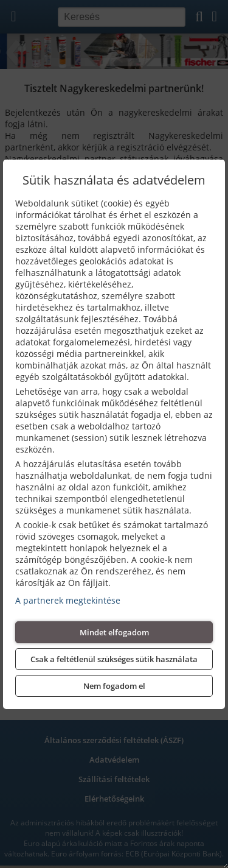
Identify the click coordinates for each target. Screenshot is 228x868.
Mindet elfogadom (114, 632)
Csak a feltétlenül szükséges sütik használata (114, 659)
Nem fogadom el (114, 686)
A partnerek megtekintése (68, 600)
